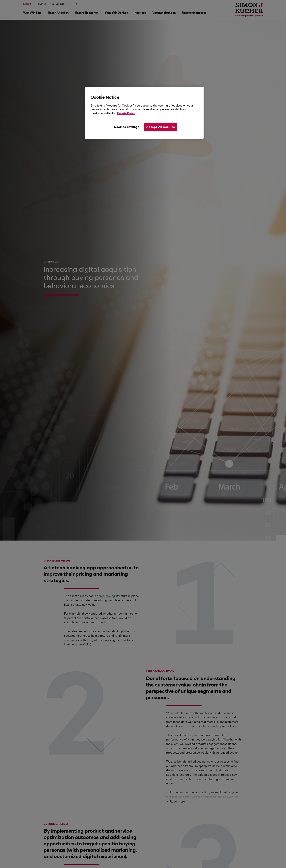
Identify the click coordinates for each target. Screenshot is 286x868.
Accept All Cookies (161, 127)
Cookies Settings (127, 127)
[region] (144, 113)
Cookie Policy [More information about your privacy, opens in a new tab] (126, 113)
